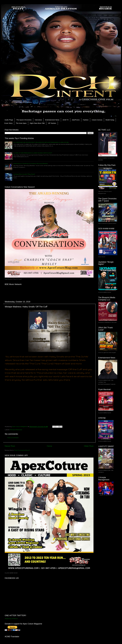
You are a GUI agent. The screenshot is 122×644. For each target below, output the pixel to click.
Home (49, 446)
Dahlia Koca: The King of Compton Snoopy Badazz (31, 163)
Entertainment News (52, 120)
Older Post (89, 446)
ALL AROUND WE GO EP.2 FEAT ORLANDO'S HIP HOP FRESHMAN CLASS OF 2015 (41, 142)
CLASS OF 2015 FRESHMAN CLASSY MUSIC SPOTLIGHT (33, 153)
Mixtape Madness (16, 430)
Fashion (86, 120)
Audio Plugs (9, 120)
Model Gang (110, 120)
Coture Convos (97, 120)
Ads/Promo (76, 120)
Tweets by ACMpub (11, 618)
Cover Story (8, 123)
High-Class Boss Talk (37, 123)
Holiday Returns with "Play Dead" (24, 174)
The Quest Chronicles (24, 120)
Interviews (38, 120)
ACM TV (66, 120)
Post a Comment (13, 438)
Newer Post (10, 446)
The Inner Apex (21, 123)
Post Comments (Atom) (22, 450)
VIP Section (52, 123)
